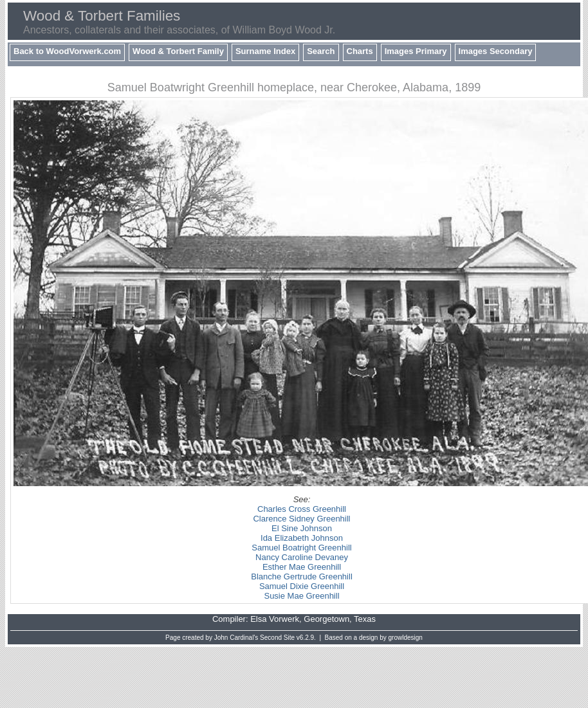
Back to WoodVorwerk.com (67, 51)
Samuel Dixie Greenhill (302, 586)
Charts (360, 51)
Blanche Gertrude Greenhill (302, 576)
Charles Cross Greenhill (302, 509)
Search (321, 51)
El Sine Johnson (302, 528)
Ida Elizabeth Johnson (302, 538)
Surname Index (265, 51)
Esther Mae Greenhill (302, 567)
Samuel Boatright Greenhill (301, 548)
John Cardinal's (236, 638)
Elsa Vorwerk (275, 619)
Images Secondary (496, 51)
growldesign (406, 638)
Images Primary (416, 51)
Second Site (277, 638)
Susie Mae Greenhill (301, 596)
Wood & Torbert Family (178, 51)
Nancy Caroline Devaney (302, 557)
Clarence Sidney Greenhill (301, 519)
